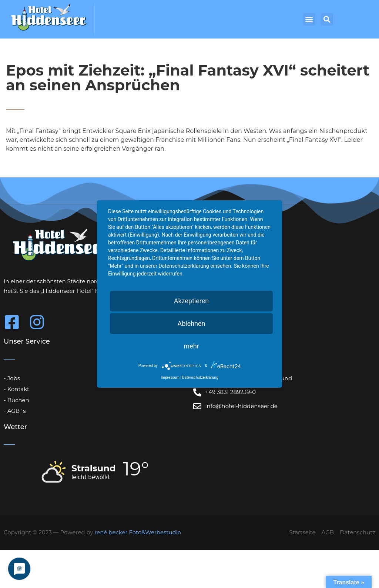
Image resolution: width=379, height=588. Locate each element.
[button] (309, 19)
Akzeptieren (192, 301)
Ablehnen (191, 323)
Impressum (170, 377)
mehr (191, 346)
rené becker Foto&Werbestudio (138, 532)
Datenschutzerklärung (200, 377)
